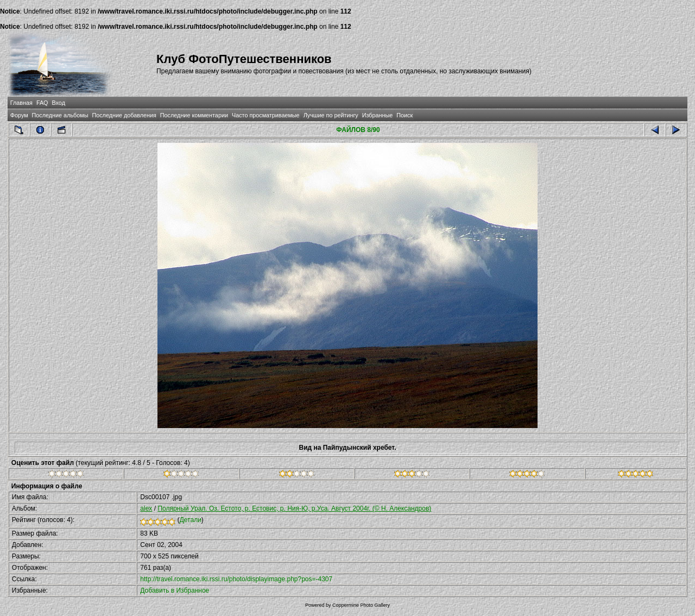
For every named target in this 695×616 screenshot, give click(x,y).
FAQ (42, 103)
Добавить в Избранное (175, 590)
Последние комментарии (194, 115)
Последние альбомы (60, 115)
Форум (19, 115)
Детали (191, 520)
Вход (59, 103)
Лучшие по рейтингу (331, 115)
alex (146, 508)
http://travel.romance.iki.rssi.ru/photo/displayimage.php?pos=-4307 (236, 579)
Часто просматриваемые (266, 115)
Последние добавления (124, 115)
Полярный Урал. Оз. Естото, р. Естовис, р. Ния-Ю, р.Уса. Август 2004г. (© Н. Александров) (294, 508)
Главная (21, 103)
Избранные (377, 115)
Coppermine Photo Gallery (361, 605)
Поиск (405, 115)
